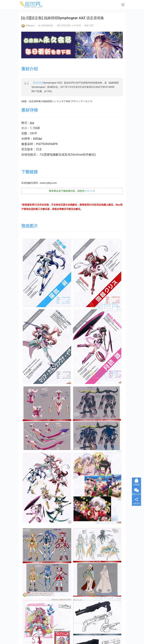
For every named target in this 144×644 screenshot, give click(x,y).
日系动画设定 (47, 25)
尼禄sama (28, 25)
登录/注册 (90, 191)
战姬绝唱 (39, 83)
